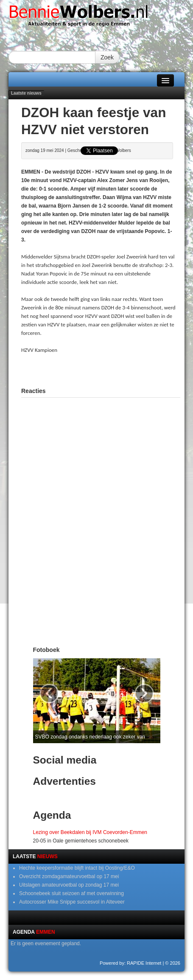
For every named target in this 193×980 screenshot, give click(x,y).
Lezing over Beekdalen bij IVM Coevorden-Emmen (90, 832)
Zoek (107, 57)
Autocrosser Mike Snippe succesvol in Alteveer (72, 902)
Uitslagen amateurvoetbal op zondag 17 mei (69, 885)
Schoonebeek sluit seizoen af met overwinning (71, 893)
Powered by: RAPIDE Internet (131, 963)
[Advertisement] (107, 369)
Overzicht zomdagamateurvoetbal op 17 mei (69, 876)
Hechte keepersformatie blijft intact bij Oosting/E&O (77, 868)
